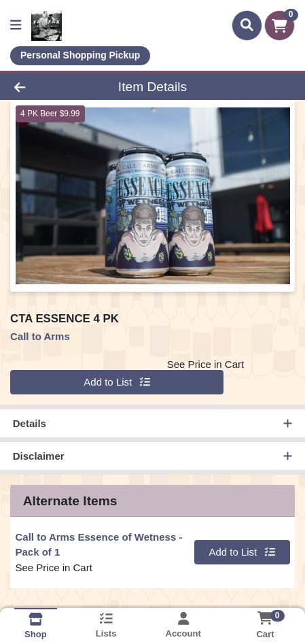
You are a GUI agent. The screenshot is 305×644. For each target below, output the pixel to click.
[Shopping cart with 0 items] (280, 26)
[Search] (247, 25)
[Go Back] (46, 87)
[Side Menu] (16, 26)
